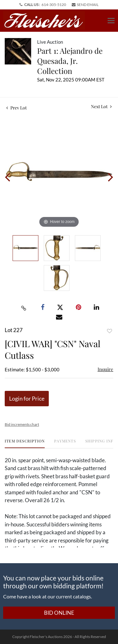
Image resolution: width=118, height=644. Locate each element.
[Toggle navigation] (111, 21)
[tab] (25, 443)
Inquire (105, 369)
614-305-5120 (54, 5)
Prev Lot (17, 108)
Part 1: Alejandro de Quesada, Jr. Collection (70, 61)
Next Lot (101, 106)
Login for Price (27, 398)
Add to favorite (110, 331)
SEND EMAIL (85, 5)
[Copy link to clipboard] (24, 308)
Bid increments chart (22, 424)
